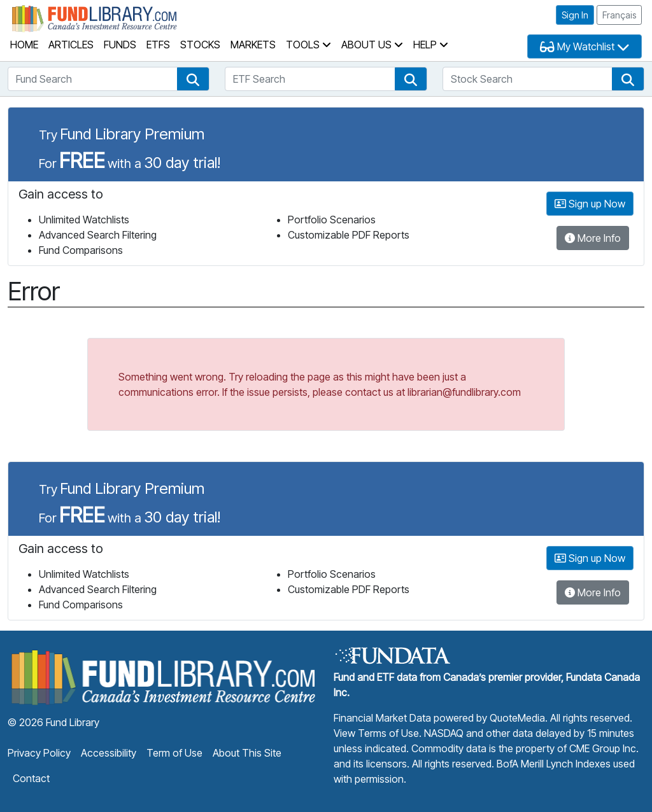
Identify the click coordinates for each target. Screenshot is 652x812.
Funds (120, 45)
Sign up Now (590, 204)
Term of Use (174, 753)
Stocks (200, 45)
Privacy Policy (39, 753)
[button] (193, 79)
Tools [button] (308, 45)
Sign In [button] (575, 15)
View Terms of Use (376, 733)
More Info (593, 238)
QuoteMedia (517, 718)
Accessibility (109, 753)
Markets (253, 45)
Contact (31, 778)
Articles (71, 45)
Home (24, 45)
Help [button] (431, 45)
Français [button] (619, 15)
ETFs (158, 45)
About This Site (247, 753)
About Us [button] (372, 45)
